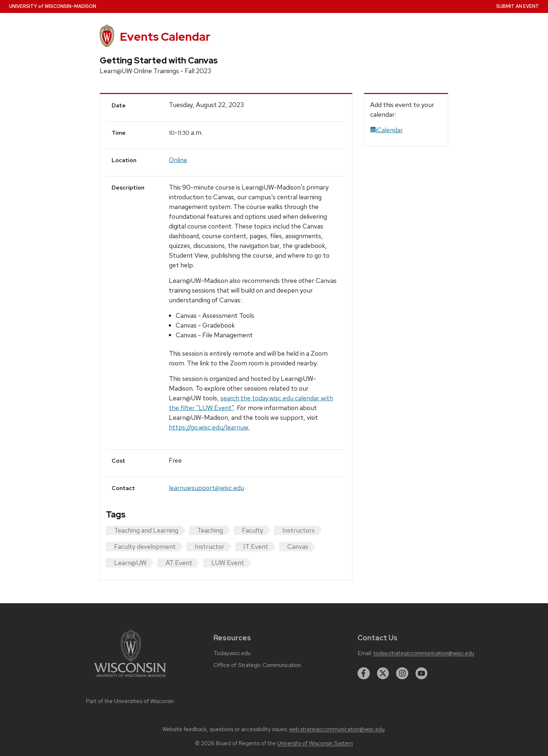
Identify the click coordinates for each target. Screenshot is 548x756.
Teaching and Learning (146, 530)
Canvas (298, 546)
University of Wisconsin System (315, 743)
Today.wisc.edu (232, 653)
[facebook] (364, 673)
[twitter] (383, 673)
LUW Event (228, 563)
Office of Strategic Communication (257, 665)
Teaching (210, 530)
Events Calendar (165, 37)
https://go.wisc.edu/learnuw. (209, 427)
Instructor (210, 546)
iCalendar (387, 130)
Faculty (253, 530)
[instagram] (402, 673)
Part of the (130, 701)
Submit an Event (518, 6)
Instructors (298, 530)
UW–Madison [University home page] (53, 6)
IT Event (256, 546)
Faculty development (145, 546)
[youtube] (422, 673)
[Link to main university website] (130, 678)
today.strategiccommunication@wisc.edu (424, 653)
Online (178, 160)
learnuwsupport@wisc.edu (206, 488)
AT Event (179, 563)
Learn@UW (130, 563)
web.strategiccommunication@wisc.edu (337, 729)
